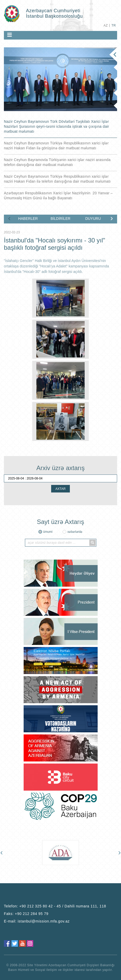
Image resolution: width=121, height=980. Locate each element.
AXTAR (60, 489)
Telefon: (55, 906)
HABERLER (28, 219)
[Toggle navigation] (10, 35)
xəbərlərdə (75, 532)
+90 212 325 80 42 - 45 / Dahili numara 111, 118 (63, 906)
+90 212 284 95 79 (32, 914)
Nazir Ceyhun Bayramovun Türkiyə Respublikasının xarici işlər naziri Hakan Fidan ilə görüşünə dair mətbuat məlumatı (56, 146)
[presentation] (9, 218)
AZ (106, 25)
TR (114, 25)
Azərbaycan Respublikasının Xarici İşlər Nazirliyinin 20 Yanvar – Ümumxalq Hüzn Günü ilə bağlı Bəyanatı (58, 196)
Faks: (26, 914)
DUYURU (93, 219)
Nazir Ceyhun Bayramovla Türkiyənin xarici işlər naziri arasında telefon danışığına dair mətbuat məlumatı (57, 162)
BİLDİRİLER (60, 219)
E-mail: (37, 921)
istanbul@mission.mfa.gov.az (44, 921)
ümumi (48, 532)
